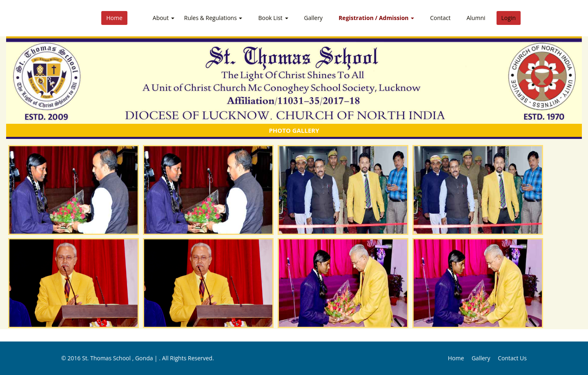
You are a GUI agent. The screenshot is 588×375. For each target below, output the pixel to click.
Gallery (314, 18)
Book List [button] (273, 18)
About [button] (164, 18)
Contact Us (512, 358)
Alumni (476, 18)
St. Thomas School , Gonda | (121, 358)
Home (114, 18)
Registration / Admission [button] (376, 18)
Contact (440, 18)
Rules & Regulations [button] (213, 18)
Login (509, 18)
